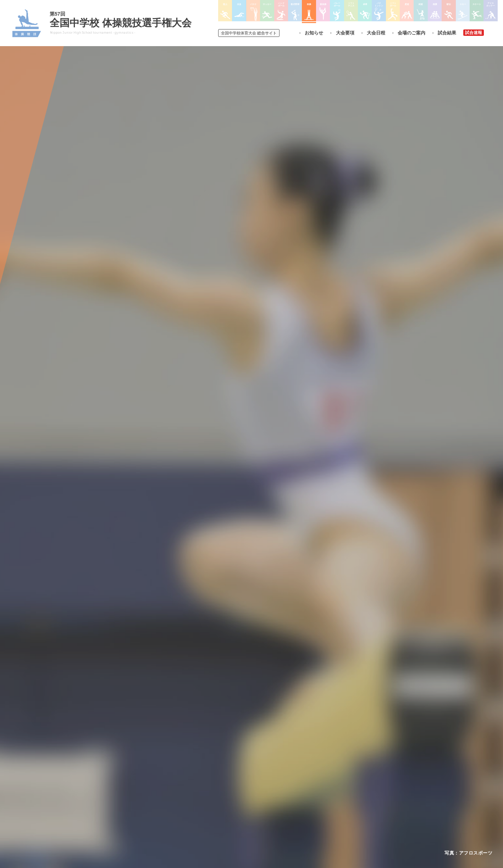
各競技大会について (240, 727)
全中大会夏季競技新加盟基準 (170, 766)
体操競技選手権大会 (239, 803)
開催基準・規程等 (159, 757)
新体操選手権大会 (286, 747)
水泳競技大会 (232, 757)
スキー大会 (334, 775)
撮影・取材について (161, 775)
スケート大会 (336, 784)
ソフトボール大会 (286, 793)
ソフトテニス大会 (286, 766)
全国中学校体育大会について (172, 727)
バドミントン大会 (286, 784)
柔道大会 (278, 803)
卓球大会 (278, 775)
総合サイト (249, 33)
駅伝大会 (332, 766)
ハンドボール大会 (237, 784)
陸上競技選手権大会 (239, 747)
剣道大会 (332, 747)
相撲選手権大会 (338, 757)
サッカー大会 (232, 775)
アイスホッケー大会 (342, 793)
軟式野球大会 (232, 793)
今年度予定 (153, 747)
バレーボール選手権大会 (293, 757)
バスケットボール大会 (241, 766)
